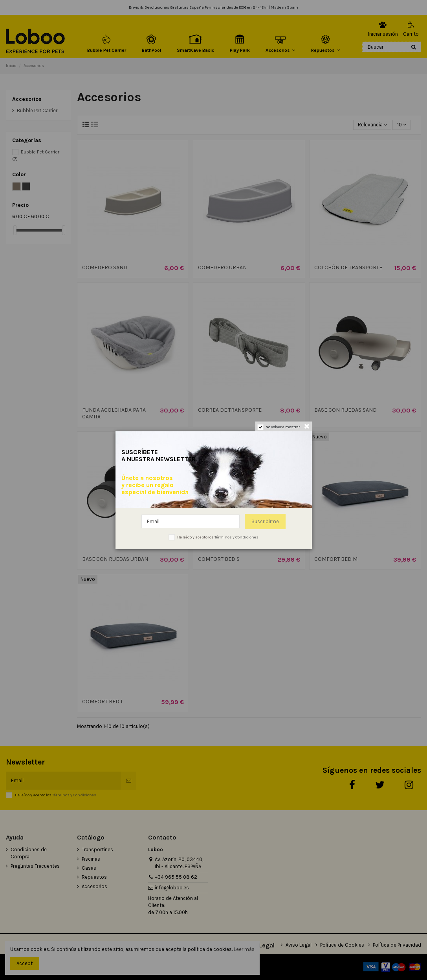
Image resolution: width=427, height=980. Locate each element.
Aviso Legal (299, 945)
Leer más (244, 949)
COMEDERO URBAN (222, 267)
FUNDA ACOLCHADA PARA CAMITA (114, 413)
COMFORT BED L (103, 702)
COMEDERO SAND (105, 267)
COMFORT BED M (336, 559)
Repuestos (94, 877)
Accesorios (27, 99)
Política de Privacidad (397, 945)
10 (402, 125)
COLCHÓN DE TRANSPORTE (348, 267)
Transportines (97, 850)
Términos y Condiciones (74, 795)
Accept (25, 963)
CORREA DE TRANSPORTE (230, 410)
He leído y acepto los (56, 795)
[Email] (63, 781)
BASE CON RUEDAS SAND (345, 410)
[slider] (15, 230)
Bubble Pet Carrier (37, 110)
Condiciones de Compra (29, 853)
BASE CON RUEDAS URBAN (115, 559)
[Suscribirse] (129, 781)
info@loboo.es (172, 888)
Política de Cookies (342, 945)
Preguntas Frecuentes (35, 866)
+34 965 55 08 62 (176, 877)
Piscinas (91, 859)
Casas (89, 868)
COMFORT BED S (219, 559)
